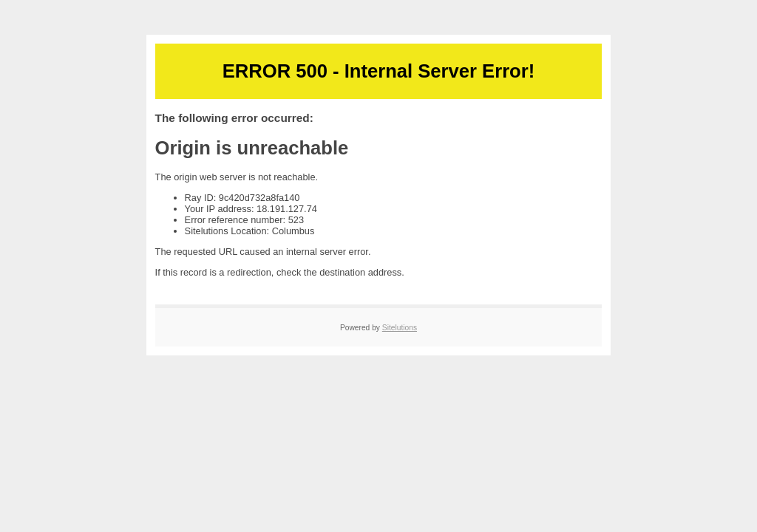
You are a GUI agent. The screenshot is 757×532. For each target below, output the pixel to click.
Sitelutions (400, 328)
